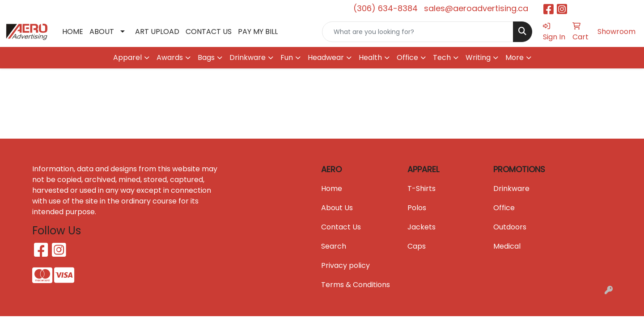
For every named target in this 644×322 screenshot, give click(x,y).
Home (332, 189)
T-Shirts (422, 189)
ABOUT (102, 32)
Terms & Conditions (356, 285)
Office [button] (407, 57)
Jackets (422, 227)
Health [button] (370, 57)
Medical (507, 246)
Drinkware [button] (248, 57)
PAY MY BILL (258, 32)
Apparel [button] (127, 57)
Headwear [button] (326, 57)
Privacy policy (345, 265)
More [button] (515, 57)
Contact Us (341, 227)
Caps (417, 246)
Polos (417, 208)
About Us (337, 208)
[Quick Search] (418, 32)
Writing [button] (478, 57)
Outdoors (510, 227)
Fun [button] (287, 57)
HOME (73, 32)
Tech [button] (442, 57)
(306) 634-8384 (386, 8)
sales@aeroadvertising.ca (476, 8)
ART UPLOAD (157, 32)
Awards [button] (170, 57)
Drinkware (511, 189)
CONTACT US (209, 32)
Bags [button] (206, 57)
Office (504, 208)
